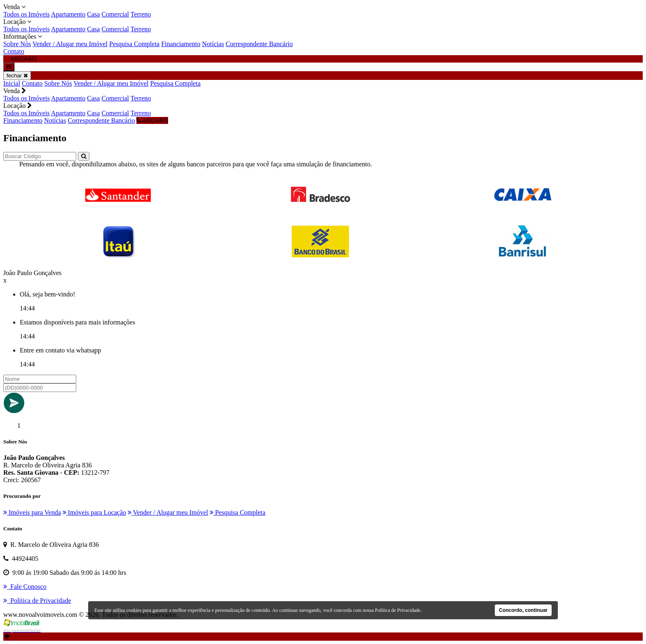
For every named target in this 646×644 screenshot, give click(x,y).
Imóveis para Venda (32, 512)
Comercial (115, 14)
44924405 (152, 120)
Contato (14, 51)
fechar (17, 76)
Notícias (213, 44)
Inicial (12, 83)
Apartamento (68, 14)
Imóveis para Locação (94, 512)
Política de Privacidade (398, 610)
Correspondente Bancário (259, 44)
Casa (93, 14)
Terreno (141, 14)
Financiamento (181, 44)
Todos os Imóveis (27, 14)
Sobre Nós (17, 44)
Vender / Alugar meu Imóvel (70, 44)
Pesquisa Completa (134, 44)
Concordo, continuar (523, 610)
